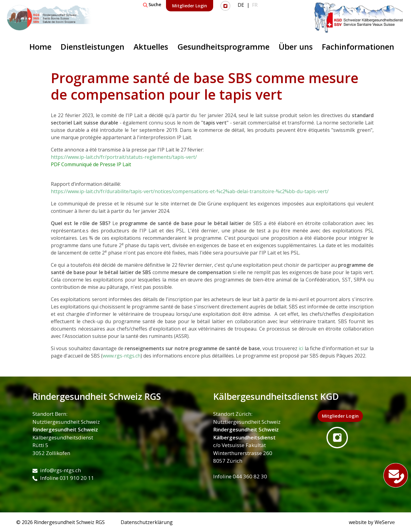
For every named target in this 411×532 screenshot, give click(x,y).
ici (301, 348)
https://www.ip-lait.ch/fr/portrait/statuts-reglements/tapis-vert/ (124, 157)
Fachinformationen (358, 47)
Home (40, 47)
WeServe (385, 522)
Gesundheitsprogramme (223, 47)
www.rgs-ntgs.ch (122, 356)
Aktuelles (151, 47)
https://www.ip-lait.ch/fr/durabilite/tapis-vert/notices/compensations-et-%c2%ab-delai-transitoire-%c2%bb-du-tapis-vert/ (190, 191)
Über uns (296, 47)
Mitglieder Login (190, 6)
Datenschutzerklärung (147, 522)
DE (241, 5)
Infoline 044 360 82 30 (240, 476)
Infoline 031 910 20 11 (63, 478)
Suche (152, 4)
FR (255, 5)
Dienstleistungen (92, 47)
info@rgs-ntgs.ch (57, 470)
